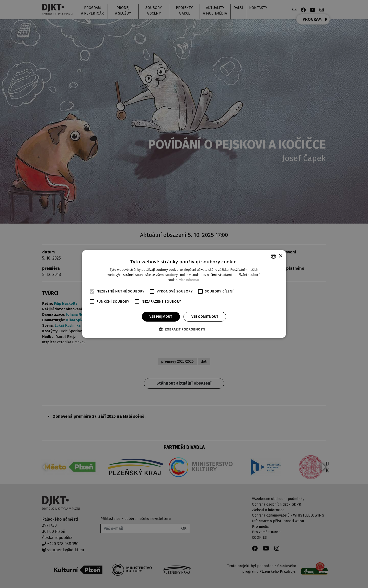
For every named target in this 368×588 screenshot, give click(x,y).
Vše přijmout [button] (161, 317)
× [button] (280, 256)
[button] (184, 329)
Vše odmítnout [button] (205, 317)
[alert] (184, 294)
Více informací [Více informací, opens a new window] (190, 280)
